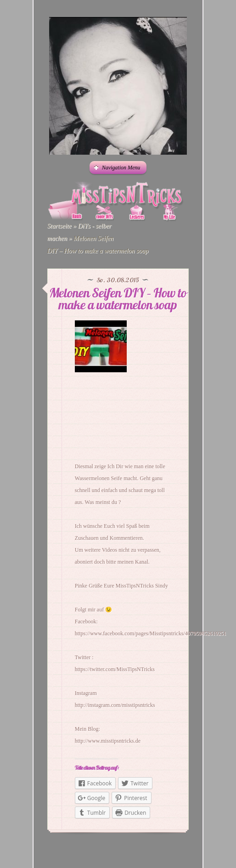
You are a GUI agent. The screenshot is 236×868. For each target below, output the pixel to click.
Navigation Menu (117, 168)
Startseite (59, 226)
